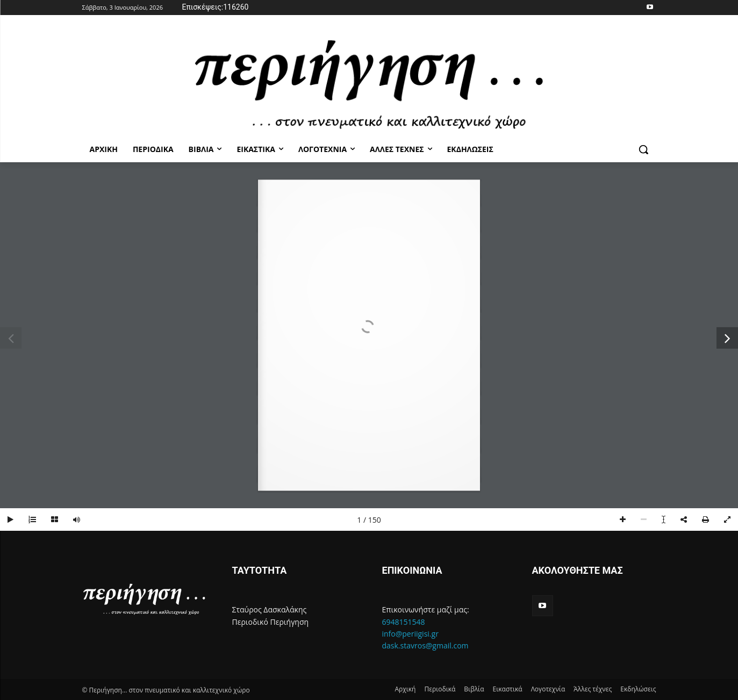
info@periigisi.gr (410, 634)
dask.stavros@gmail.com (425, 645)
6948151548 (404, 622)
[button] (643, 149)
